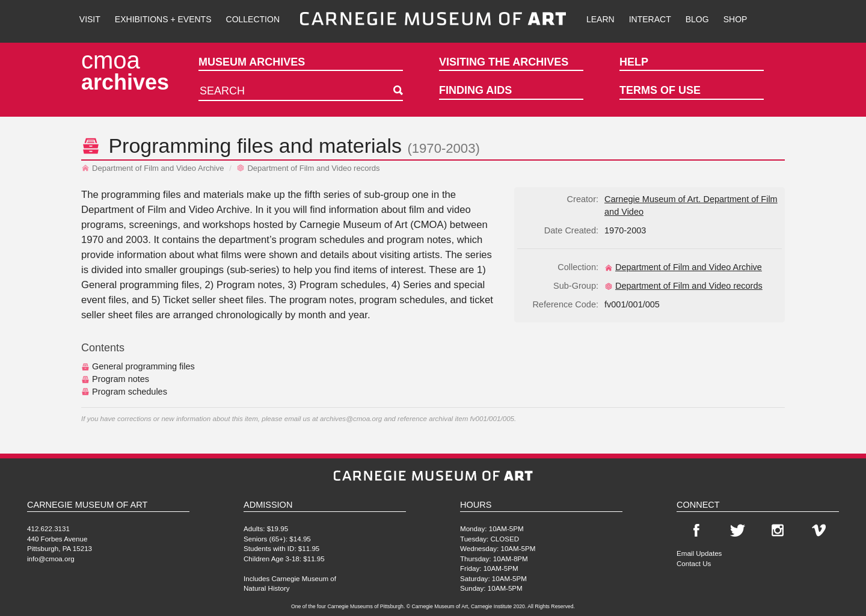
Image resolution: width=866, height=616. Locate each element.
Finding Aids (475, 90)
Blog (697, 19)
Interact (650, 19)
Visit (90, 19)
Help (634, 62)
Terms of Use (660, 90)
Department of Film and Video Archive (153, 168)
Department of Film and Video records (308, 168)
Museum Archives (252, 62)
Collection (253, 19)
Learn (600, 19)
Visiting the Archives (504, 62)
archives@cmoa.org (351, 418)
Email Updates (699, 553)
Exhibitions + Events (163, 19)
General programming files (138, 366)
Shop (735, 19)
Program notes (115, 379)
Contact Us (694, 563)
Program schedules (124, 392)
